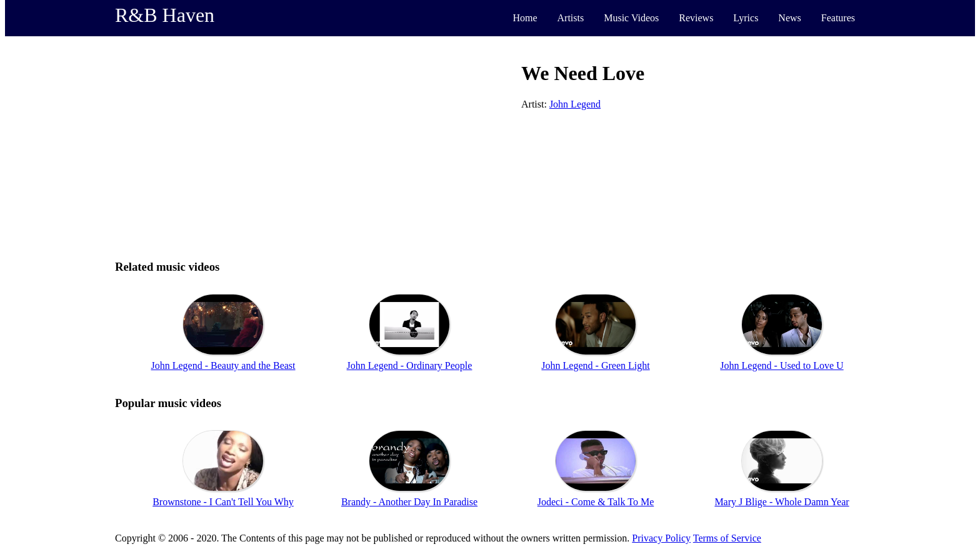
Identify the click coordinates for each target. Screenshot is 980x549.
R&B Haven (165, 15)
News (789, 18)
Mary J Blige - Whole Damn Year (782, 502)
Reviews (696, 18)
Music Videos (631, 18)
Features (838, 18)
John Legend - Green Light (595, 365)
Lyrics (746, 18)
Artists (571, 18)
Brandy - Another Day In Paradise (409, 502)
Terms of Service (727, 538)
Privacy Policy (661, 538)
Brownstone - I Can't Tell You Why (223, 502)
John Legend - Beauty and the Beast (223, 365)
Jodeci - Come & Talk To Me (596, 502)
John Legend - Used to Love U (782, 365)
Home (525, 18)
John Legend (575, 104)
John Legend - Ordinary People (410, 365)
